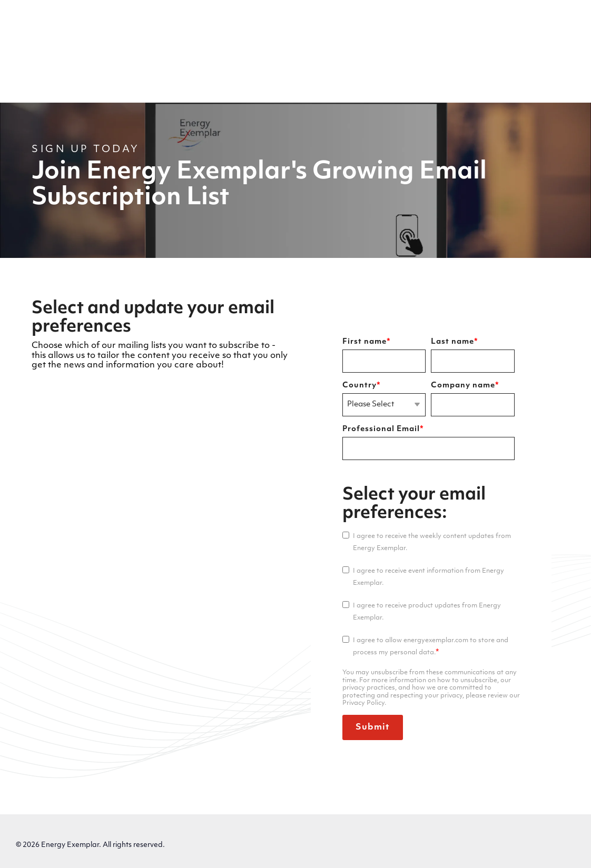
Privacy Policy (45, 840)
